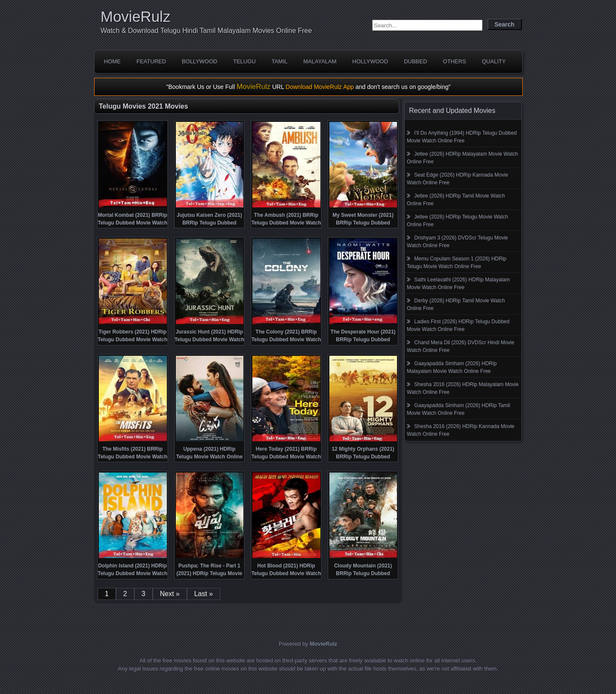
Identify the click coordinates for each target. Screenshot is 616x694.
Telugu (244, 61)
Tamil (280, 61)
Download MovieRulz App (320, 87)
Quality (494, 61)
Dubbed (415, 61)
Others (454, 61)
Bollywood (200, 61)
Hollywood (370, 61)
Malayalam (320, 61)
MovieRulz (135, 16)
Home (112, 61)
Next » (170, 594)
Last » (204, 594)
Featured (151, 61)
